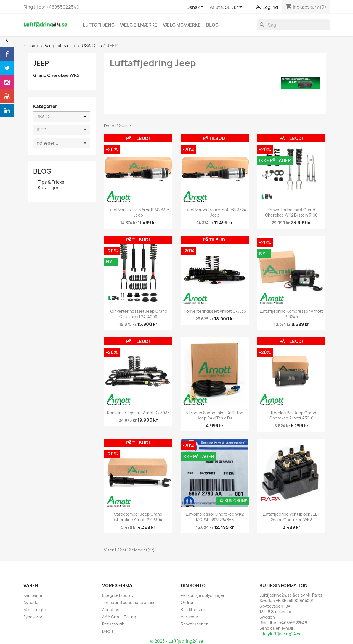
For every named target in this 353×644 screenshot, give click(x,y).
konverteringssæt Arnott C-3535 (215, 311)
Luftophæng (99, 25)
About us (111, 610)
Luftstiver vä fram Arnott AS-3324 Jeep (215, 213)
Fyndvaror (33, 617)
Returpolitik (113, 624)
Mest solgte (35, 610)
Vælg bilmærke (139, 25)
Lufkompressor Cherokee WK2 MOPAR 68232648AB (215, 517)
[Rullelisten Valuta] (234, 7)
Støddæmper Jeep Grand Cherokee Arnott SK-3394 (138, 517)
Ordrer (187, 602)
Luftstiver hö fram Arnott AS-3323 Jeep (138, 213)
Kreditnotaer (193, 610)
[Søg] (293, 25)
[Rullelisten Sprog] (196, 7)
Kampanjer (34, 595)
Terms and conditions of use (129, 602)
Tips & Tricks (51, 182)
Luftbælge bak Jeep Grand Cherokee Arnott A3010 (291, 415)
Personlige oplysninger (203, 595)
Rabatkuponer (194, 624)
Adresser (190, 617)
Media (108, 631)
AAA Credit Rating (119, 617)
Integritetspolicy (118, 595)
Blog (42, 171)
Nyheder (32, 602)
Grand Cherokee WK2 (56, 76)
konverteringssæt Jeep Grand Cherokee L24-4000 (138, 314)
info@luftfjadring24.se (281, 634)
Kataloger (48, 188)
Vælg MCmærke (182, 25)
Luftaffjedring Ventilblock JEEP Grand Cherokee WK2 (291, 517)
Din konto (193, 585)
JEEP (41, 63)
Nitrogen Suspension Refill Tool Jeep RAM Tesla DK (215, 415)
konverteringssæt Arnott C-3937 (138, 413)
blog (212, 25)
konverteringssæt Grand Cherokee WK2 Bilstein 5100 (291, 213)
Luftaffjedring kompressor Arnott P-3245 (291, 314)
